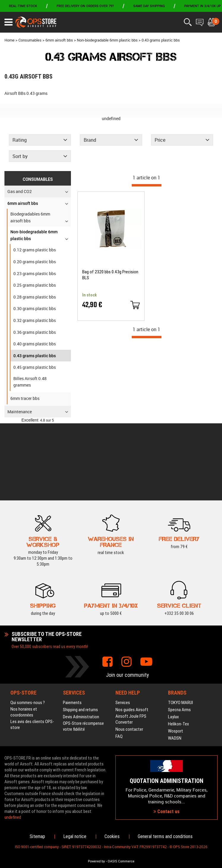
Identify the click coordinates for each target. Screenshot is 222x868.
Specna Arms (179, 633)
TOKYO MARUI (180, 626)
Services (123, 626)
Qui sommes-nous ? (28, 626)
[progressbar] (147, 185)
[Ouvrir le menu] (8, 22)
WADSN (175, 661)
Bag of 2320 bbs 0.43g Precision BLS (110, 275)
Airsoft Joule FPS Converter (131, 642)
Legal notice (75, 836)
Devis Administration (81, 640)
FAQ (119, 659)
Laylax (173, 640)
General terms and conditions (165, 836)
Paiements (72, 626)
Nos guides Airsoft (132, 633)
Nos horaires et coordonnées (24, 635)
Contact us (166, 773)
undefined (111, 118)
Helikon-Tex (179, 647)
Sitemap (37, 836)
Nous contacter (129, 652)
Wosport (176, 654)
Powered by (96, 861)
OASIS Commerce (121, 861)
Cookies (112, 836)
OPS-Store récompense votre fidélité (83, 649)
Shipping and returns (80, 633)
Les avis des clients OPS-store (32, 647)
